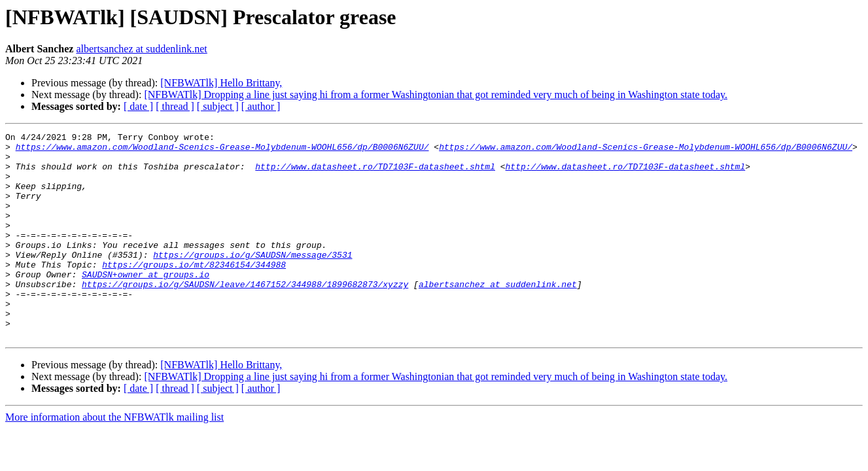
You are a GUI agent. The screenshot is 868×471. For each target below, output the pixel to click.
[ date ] (138, 106)
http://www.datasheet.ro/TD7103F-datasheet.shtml (375, 174)
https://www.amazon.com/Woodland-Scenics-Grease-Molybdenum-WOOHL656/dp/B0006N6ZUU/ (222, 150)
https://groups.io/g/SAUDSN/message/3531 (252, 280)
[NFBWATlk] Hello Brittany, (221, 83)
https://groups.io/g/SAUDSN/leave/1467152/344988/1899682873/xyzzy (245, 315)
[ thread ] (175, 106)
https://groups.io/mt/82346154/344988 (194, 292)
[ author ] (261, 106)
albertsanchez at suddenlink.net (141, 49)
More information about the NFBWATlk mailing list (114, 458)
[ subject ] (218, 106)
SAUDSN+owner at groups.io (146, 304)
